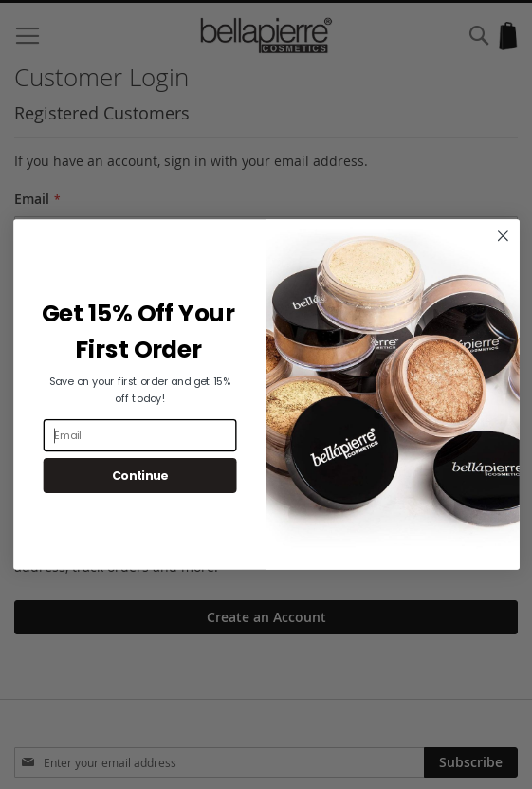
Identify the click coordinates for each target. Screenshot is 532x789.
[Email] (139, 435)
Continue (139, 476)
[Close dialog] (503, 236)
